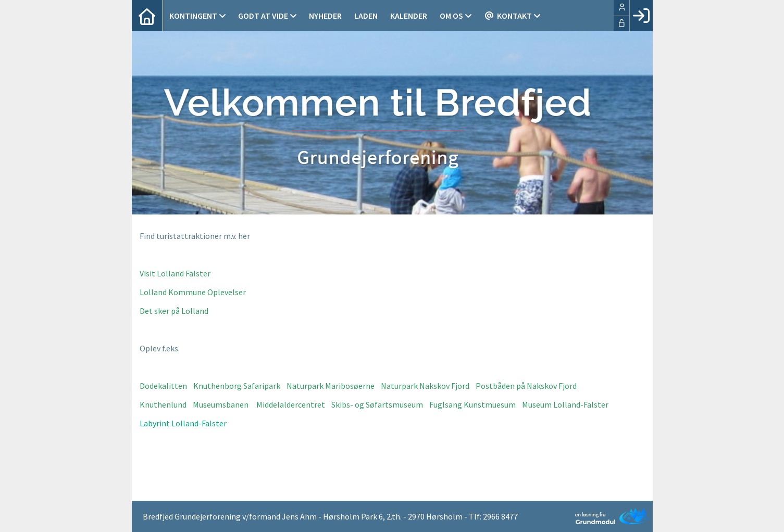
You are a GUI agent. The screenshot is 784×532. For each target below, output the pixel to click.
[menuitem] (147, 16)
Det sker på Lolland (174, 311)
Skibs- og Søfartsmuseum (377, 404)
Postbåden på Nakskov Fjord (526, 386)
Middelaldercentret (291, 404)
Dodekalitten (163, 386)
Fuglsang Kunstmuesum (472, 404)
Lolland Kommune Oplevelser (193, 292)
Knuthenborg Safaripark (237, 386)
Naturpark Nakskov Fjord (425, 386)
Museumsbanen (221, 404)
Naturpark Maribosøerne (331, 386)
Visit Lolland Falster (175, 273)
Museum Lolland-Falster (565, 404)
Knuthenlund (163, 404)
